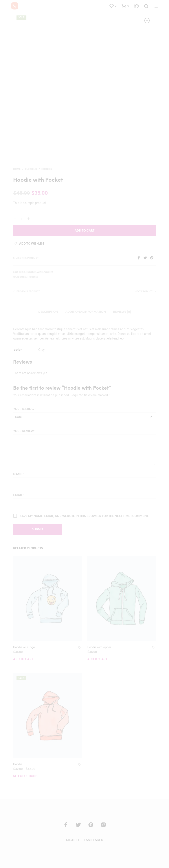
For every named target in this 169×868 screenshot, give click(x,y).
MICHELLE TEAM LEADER (85, 840)
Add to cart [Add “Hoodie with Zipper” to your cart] (97, 659)
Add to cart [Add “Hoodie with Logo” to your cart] (23, 659)
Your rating (24, 409)
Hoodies (47, 169)
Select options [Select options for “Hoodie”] (25, 776)
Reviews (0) (122, 312)
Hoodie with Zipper (99, 647)
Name (19, 474)
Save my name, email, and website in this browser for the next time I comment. (84, 516)
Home (17, 169)
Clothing (31, 169)
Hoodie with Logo (24, 647)
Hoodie (18, 764)
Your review (24, 431)
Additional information (86, 312)
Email (19, 495)
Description (48, 312)
